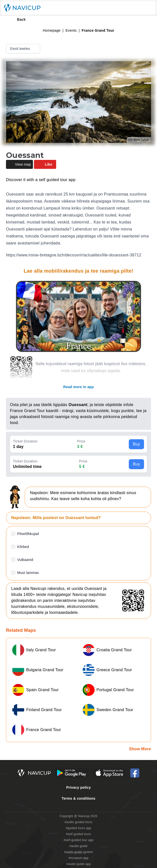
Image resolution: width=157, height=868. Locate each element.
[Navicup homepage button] (24, 8)
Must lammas (28, 573)
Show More (140, 749)
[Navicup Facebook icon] (135, 773)
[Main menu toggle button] (148, 8)
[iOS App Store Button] (109, 773)
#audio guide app (78, 864)
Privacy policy (78, 787)
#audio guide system (78, 852)
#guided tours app (79, 828)
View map (19, 164)
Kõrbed (23, 547)
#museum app (79, 858)
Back (18, 19)
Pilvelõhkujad (28, 534)
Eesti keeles (24, 49)
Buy (136, 444)
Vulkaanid (25, 560)
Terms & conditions (78, 798)
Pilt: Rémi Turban (139, 140)
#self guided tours (78, 834)
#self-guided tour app (78, 840)
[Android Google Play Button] (72, 773)
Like (45, 164)
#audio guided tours (79, 822)
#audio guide (78, 846)
